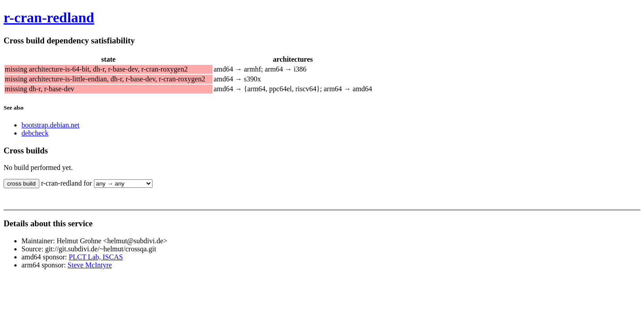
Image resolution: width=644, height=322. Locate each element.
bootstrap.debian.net (51, 125)
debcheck (35, 133)
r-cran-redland (49, 17)
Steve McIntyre (90, 265)
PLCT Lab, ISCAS (96, 257)
